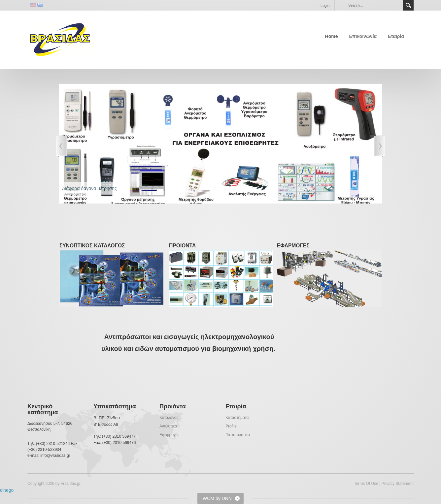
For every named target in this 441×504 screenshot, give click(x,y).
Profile (231, 426)
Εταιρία (396, 36)
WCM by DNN (217, 498)
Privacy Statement (398, 484)
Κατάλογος (169, 418)
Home (332, 36)
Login (325, 6)
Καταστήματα (237, 418)
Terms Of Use (366, 484)
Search (408, 5)
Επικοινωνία (363, 36)
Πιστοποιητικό (238, 435)
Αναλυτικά (168, 426)
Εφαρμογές (169, 435)
